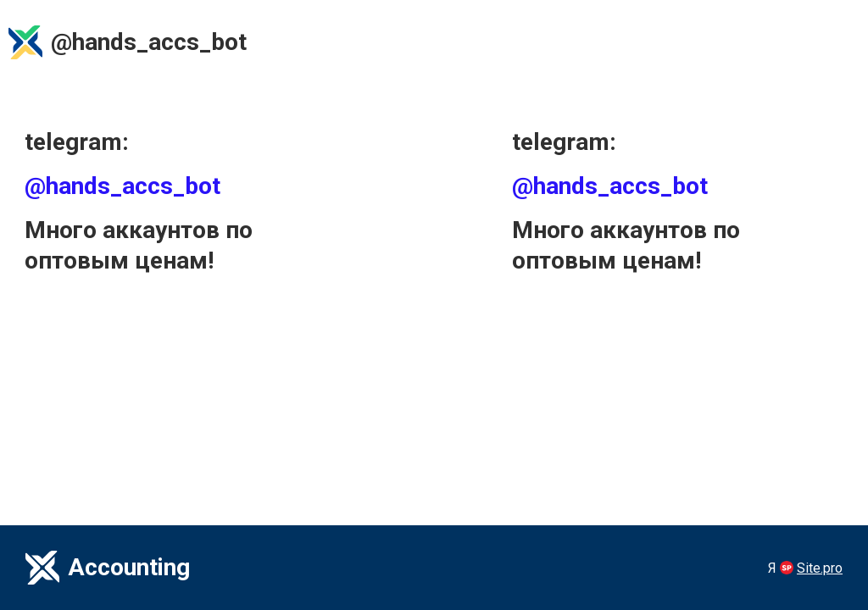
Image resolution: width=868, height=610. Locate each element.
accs (174, 42)
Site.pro (820, 568)
